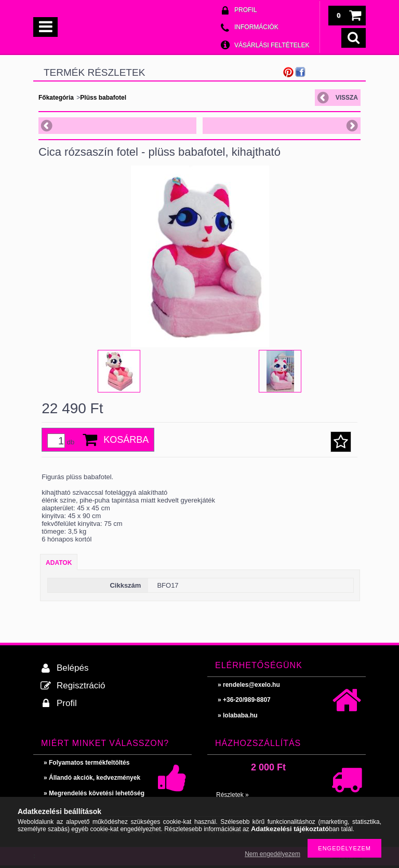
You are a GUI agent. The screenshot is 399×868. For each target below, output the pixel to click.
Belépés (72, 668)
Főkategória (56, 98)
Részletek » (232, 795)
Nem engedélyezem (272, 854)
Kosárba (126, 440)
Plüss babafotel (103, 98)
